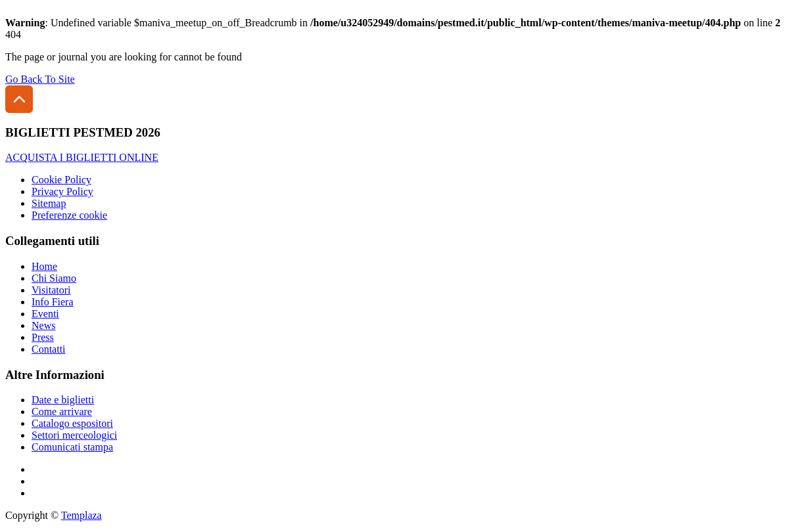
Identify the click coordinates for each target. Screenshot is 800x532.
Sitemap (49, 203)
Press (43, 337)
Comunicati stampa (72, 447)
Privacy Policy (62, 191)
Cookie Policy (61, 180)
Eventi (45, 314)
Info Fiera (53, 302)
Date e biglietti (63, 400)
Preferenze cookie (69, 215)
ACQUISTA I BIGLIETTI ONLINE (82, 157)
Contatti (49, 349)
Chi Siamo (54, 278)
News (43, 325)
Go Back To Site (40, 79)
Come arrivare (62, 411)
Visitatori (51, 290)
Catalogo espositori (72, 423)
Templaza (82, 515)
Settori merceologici (74, 435)
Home (44, 266)
